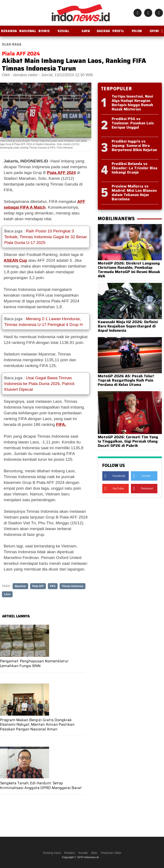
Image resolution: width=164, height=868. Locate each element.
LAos (7, 594)
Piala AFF (38, 586)
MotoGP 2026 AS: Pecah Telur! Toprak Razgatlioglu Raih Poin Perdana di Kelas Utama (126, 380)
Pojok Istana (137, 33)
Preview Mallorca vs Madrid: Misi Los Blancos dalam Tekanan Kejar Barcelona (134, 193)
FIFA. (61, 424)
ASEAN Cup (15, 260)
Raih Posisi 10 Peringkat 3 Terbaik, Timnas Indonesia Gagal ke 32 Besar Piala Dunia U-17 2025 (46, 237)
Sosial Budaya (63, 33)
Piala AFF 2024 (61, 173)
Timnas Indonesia (72, 586)
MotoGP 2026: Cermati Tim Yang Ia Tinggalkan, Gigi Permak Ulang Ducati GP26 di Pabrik (128, 441)
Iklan (94, 853)
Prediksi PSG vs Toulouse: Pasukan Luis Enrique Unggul (133, 123)
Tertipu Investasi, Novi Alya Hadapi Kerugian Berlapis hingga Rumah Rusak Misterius (132, 103)
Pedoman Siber (111, 853)
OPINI (154, 31)
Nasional (28, 31)
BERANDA (9, 31)
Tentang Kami (52, 853)
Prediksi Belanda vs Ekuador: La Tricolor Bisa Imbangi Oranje (135, 168)
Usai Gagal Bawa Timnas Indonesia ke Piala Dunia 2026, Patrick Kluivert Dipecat (40, 384)
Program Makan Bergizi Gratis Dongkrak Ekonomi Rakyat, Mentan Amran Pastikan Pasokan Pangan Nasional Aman (37, 725)
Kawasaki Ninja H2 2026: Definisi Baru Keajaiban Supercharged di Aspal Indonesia (128, 326)
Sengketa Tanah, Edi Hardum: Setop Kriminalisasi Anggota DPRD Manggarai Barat (41, 785)
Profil (118, 31)
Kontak (83, 853)
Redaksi (70, 853)
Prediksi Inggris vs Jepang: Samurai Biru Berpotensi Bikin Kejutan (134, 146)
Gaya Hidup (86, 33)
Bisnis (44, 31)
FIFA (53, 586)
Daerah (103, 31)
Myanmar (20, 586)
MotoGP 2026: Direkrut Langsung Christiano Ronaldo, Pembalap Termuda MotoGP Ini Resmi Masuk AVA (129, 270)
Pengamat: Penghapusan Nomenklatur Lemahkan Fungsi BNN (34, 663)
